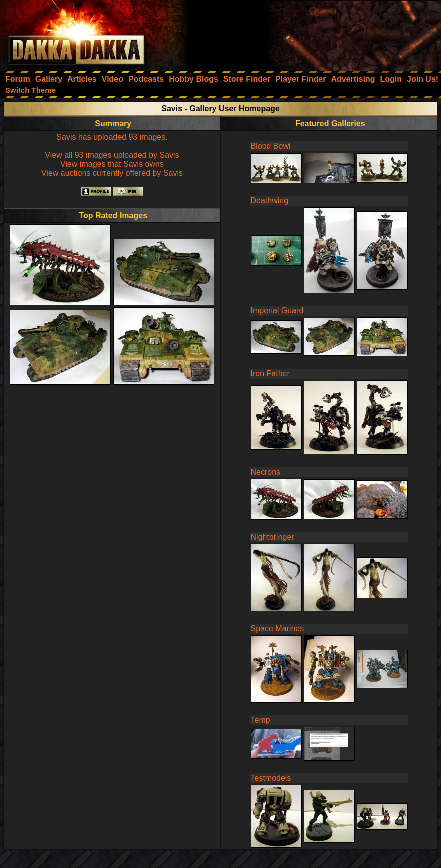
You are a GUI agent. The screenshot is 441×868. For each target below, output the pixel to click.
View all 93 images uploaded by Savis (112, 155)
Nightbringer (273, 537)
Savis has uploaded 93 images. (112, 137)
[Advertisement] (306, 33)
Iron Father (270, 374)
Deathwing (270, 200)
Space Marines (278, 628)
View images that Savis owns (112, 164)
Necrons (266, 472)
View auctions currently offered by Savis (112, 173)
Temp (261, 720)
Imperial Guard (277, 311)
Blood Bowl (271, 146)
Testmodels (271, 778)
